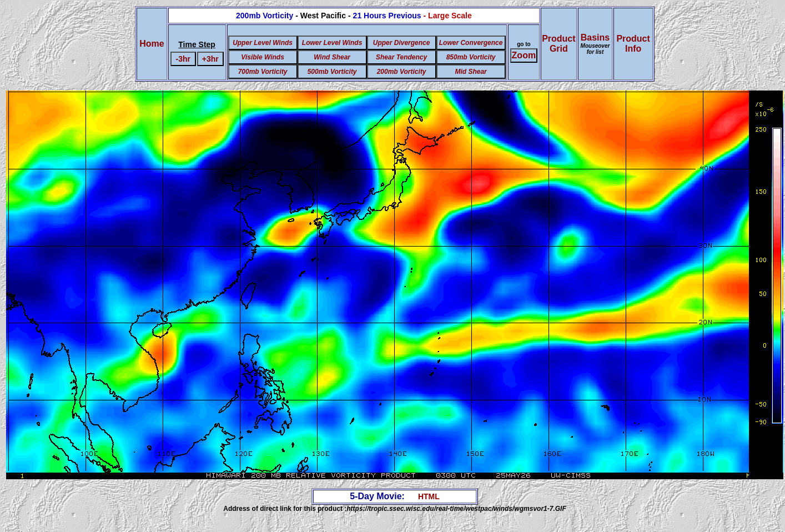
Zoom (524, 55)
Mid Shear (471, 72)
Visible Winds (262, 57)
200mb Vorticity (402, 72)
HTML (429, 496)
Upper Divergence (402, 43)
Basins (595, 44)
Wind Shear (332, 57)
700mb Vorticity (263, 72)
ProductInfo (633, 44)
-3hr (183, 59)
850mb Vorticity (471, 57)
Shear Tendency (401, 57)
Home (152, 44)
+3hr (210, 59)
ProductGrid (558, 44)
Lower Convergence (471, 43)
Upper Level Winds (263, 43)
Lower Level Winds (332, 43)
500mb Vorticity (332, 72)
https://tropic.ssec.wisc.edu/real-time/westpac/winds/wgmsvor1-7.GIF (456, 509)
